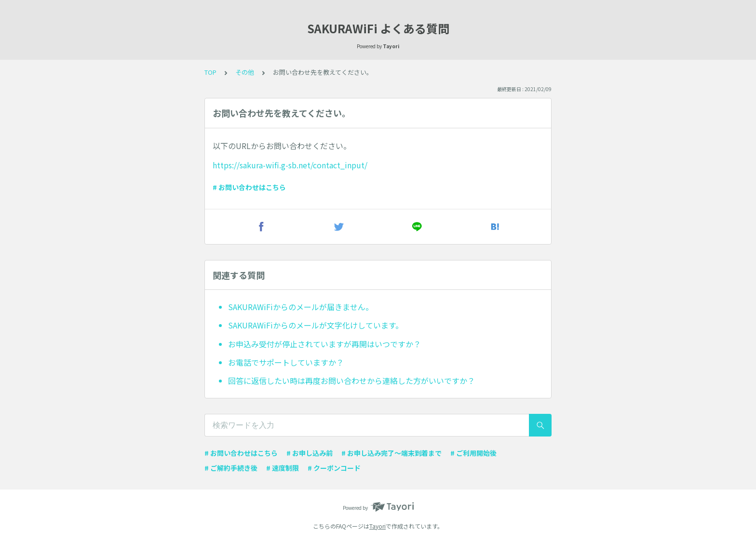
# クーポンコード (334, 468)
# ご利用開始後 (473, 453)
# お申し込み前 (310, 453)
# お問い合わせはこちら (249, 187)
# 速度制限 (283, 468)
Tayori (378, 526)
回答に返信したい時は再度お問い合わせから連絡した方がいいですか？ (351, 381)
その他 (245, 72)
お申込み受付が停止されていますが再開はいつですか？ (324, 344)
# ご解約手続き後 (231, 468)
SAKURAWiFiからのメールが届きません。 (301, 307)
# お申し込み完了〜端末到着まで (391, 453)
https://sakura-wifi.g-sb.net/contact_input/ (290, 165)
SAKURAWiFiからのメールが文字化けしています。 (316, 325)
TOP (210, 72)
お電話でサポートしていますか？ (286, 362)
